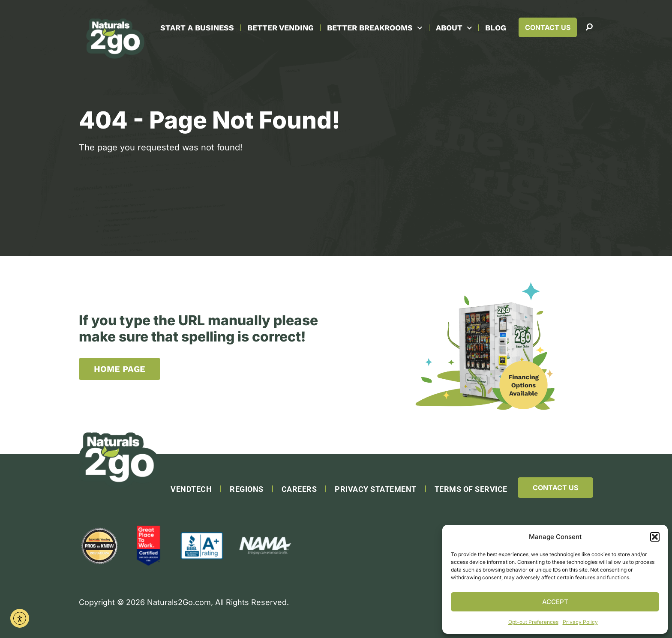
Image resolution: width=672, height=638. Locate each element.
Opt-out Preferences (533, 622)
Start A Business (197, 28)
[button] (655, 537)
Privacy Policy (580, 622)
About (454, 28)
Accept (555, 602)
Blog (496, 28)
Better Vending (280, 28)
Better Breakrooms (375, 28)
